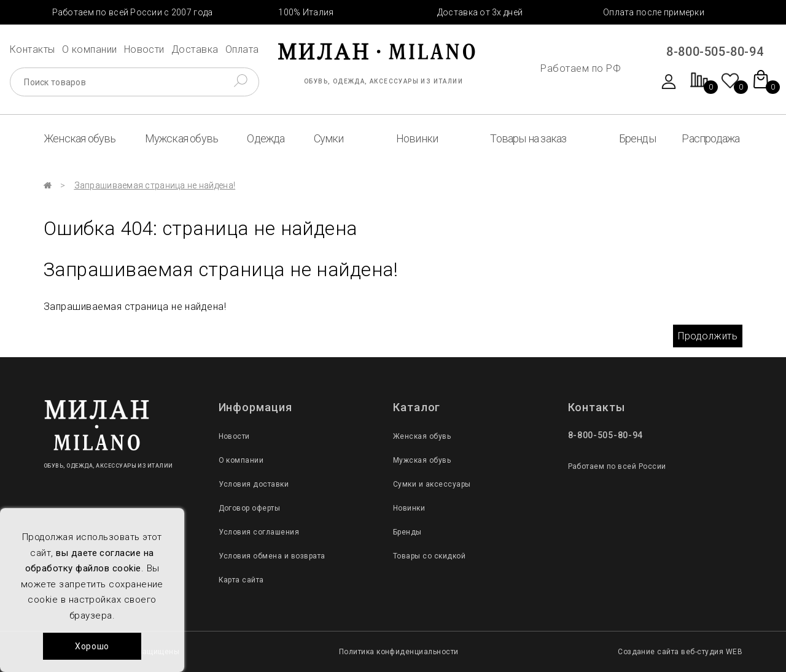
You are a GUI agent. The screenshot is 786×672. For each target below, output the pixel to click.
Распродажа (710, 138)
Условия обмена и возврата (272, 556)
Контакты (33, 49)
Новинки (417, 138)
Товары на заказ (528, 138)
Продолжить (708, 336)
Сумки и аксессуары (432, 484)
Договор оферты (250, 508)
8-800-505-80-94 (715, 52)
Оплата (242, 49)
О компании (90, 49)
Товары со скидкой (429, 556)
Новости (144, 49)
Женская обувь (80, 138)
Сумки (329, 138)
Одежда (266, 138)
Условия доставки (254, 484)
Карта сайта (241, 580)
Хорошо (92, 646)
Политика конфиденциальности (399, 652)
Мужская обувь (182, 138)
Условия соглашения (259, 532)
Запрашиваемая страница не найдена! (155, 185)
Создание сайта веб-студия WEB (680, 652)
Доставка (195, 49)
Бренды (637, 138)
